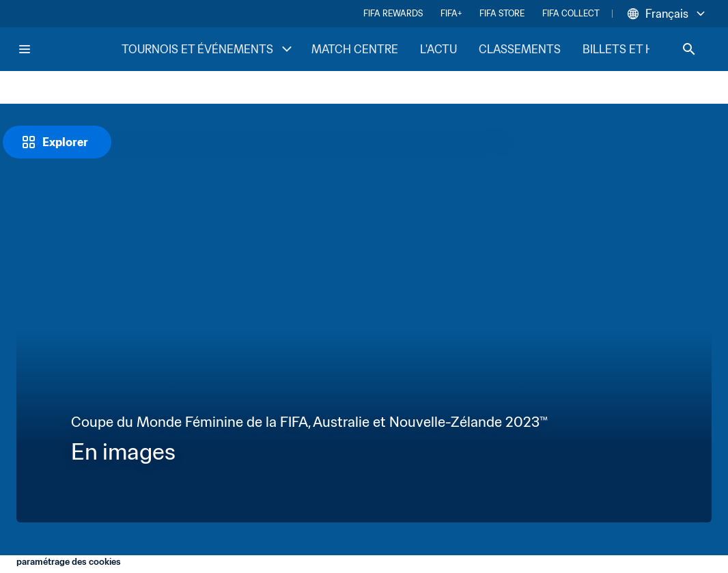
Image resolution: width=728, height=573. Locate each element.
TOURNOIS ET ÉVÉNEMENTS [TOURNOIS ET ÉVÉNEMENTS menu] (208, 49)
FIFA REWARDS (393, 13)
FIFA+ (451, 13)
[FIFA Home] (69, 49)
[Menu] (25, 49)
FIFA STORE (502, 13)
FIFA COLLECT (571, 13)
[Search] (689, 49)
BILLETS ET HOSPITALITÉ (649, 49)
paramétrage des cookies (69, 562)
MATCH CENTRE (355, 49)
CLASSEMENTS (520, 49)
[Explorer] (57, 142)
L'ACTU (438, 49)
